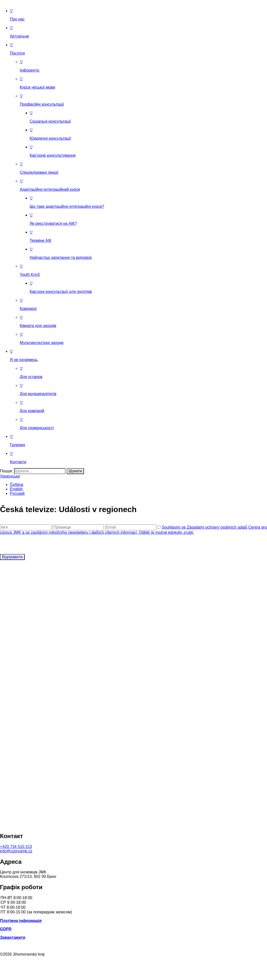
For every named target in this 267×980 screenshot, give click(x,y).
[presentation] (38, 544)
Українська (10, 476)
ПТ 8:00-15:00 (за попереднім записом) (133, 912)
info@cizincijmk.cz (16, 851)
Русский (17, 493)
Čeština (17, 485)
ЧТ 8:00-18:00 (133, 908)
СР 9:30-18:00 (133, 903)
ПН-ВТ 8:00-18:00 (133, 898)
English (16, 489)
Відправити (12, 557)
